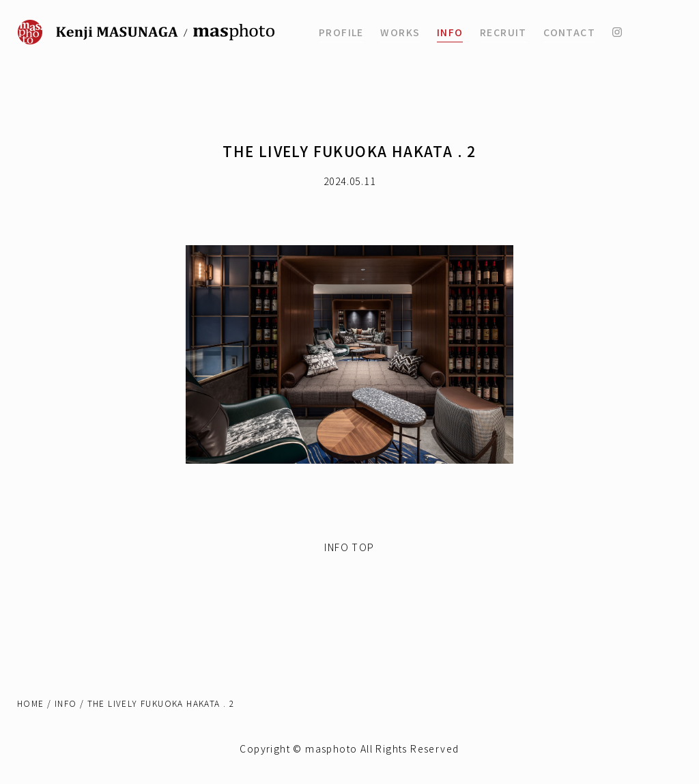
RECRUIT (503, 32)
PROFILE (341, 32)
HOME (31, 703)
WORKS (400, 32)
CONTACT (569, 32)
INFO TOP (349, 547)
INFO (450, 32)
